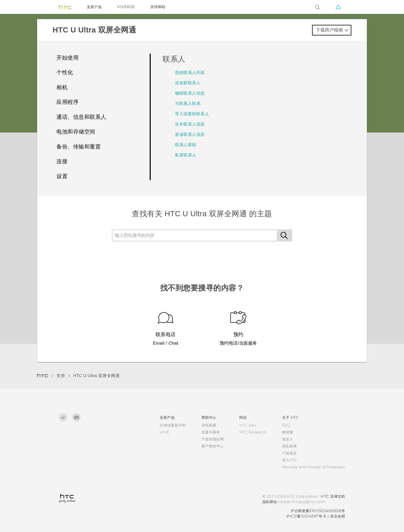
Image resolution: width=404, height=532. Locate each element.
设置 (62, 176)
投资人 (288, 439)
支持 (61, 376)
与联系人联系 (188, 103)
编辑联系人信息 (190, 93)
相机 (62, 87)
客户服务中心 (213, 446)
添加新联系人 (188, 83)
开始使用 (68, 58)
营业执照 (338, 516)
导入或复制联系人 (192, 114)
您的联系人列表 (190, 73)
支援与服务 (211, 432)
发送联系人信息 (190, 134)
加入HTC (290, 460)
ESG (286, 425)
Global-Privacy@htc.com (302, 502)
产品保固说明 (213, 439)
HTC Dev (248, 425)
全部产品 (94, 7)
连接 (62, 161)
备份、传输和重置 (79, 147)
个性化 (65, 72)
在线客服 (209, 425)
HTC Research (253, 432)
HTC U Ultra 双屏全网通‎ (96, 376)
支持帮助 (158, 7)
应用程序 (68, 102)
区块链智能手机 (173, 425)
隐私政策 (290, 446)
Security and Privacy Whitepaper (314, 467)
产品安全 (290, 453)
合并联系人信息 (190, 124)
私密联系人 (186, 155)
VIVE (165, 432)
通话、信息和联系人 (81, 117)
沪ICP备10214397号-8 (306, 516)
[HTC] (65, 7)
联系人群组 (186, 145)
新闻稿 (288, 432)
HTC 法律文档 (333, 496)
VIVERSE (126, 7)
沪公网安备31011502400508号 (318, 511)
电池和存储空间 (76, 132)
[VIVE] (338, 7)
